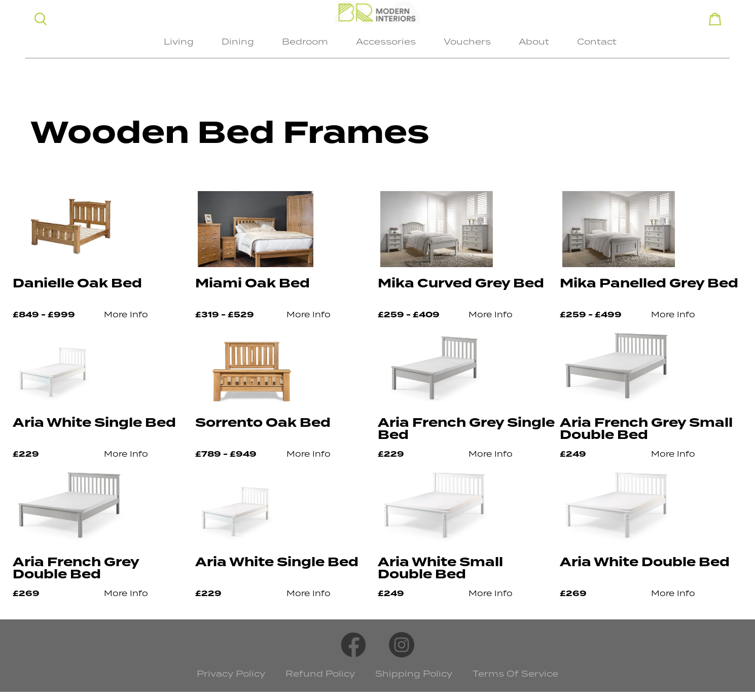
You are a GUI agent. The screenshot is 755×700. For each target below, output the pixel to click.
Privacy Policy (231, 674)
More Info (126, 314)
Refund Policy (320, 674)
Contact (597, 42)
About (534, 42)
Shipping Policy (414, 674)
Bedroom (305, 42)
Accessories (386, 42)
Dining (238, 42)
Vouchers (467, 42)
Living (179, 42)
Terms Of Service (515, 674)
